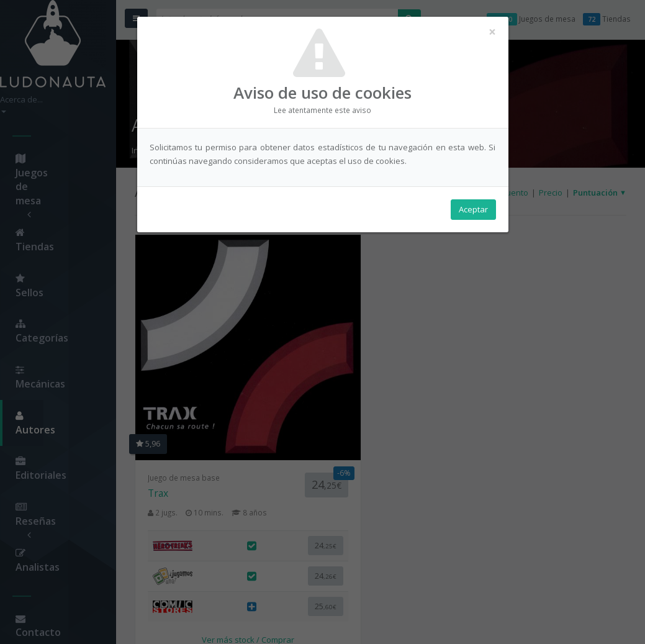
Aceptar (473, 212)
